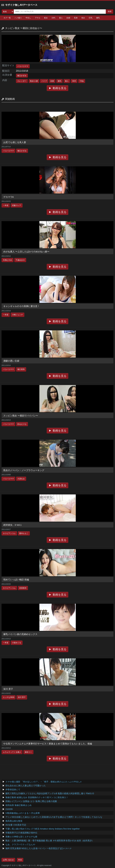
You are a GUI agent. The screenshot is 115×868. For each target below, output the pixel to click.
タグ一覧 (7, 18)
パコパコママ (23, 66)
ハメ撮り (18, 18)
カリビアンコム (9, 533)
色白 (83, 18)
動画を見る (60, 88)
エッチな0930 (9, 697)
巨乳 (91, 18)
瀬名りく (28, 752)
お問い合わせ (8, 860)
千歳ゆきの (20, 260)
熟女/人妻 (34, 81)
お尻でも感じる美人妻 (15, 142)
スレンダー (22, 81)
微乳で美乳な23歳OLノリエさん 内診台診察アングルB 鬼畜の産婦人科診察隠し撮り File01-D (50, 793)
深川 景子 (8, 689)
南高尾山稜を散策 (14, 821)
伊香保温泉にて (13, 790)
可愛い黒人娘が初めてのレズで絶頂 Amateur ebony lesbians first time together (43, 829)
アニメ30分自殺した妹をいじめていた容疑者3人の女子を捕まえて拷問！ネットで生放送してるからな (54, 817)
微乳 (98, 18)
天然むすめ (7, 260)
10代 (53, 18)
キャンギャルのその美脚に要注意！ (22, 306)
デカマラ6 (8, 197)
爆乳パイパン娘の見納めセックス (20, 634)
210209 (9, 809)
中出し (28, 18)
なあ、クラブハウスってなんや (20, 844)
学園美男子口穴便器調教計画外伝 (21, 833)
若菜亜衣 (23, 588)
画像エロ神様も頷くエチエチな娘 (21, 837)
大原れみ (21, 479)
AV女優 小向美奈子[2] (16, 825)
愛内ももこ (24, 533)
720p (82, 81)
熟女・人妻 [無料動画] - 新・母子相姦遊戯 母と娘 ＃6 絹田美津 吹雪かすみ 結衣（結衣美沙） (50, 841)
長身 (76, 18)
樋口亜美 (21, 369)
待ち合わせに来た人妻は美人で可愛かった (26, 786)
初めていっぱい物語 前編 (16, 579)
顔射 (52, 81)
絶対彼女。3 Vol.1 (12, 525)
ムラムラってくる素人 (12, 752)
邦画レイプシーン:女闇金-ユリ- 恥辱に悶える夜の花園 (31, 801)
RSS (20, 860)
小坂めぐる (17, 643)
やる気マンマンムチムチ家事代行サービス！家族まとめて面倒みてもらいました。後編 (48, 744)
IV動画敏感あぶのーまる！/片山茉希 (23, 813)
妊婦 (68, 18)
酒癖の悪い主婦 (11, 361)
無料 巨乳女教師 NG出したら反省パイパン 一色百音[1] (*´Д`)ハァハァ (38, 848)
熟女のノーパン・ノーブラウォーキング (24, 470)
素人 (61, 18)
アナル (38, 18)
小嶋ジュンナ (17, 315)
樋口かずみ (22, 76)
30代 (74, 81)
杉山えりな (22, 424)
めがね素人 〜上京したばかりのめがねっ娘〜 (26, 252)
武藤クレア (17, 205)
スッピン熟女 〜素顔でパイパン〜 (21, 416)
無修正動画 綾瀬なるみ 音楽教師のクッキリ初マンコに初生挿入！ (37, 797)
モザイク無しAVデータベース (21, 5)
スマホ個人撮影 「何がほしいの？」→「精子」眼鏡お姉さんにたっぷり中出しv (43, 782)
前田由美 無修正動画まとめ (18, 805)
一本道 (6, 205)
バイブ (44, 81)
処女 (46, 18)
